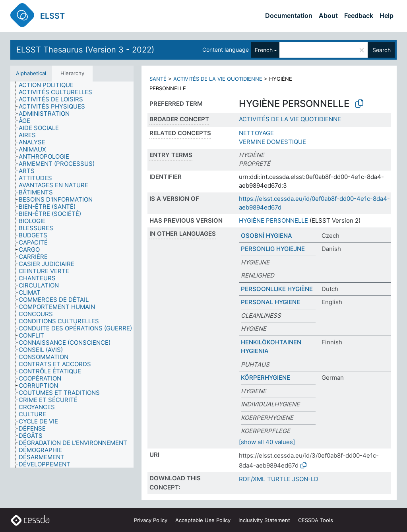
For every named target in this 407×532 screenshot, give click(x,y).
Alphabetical (31, 73)
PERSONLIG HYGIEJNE (273, 249)
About (328, 16)
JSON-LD (305, 479)
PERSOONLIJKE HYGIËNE (277, 289)
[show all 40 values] (267, 442)
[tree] (72, 275)
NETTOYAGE (256, 133)
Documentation (289, 16)
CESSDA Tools (316, 520)
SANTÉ (158, 79)
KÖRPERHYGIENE (266, 378)
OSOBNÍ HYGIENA (266, 236)
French (264, 50)
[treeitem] (49, 85)
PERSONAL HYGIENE (270, 302)
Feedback (359, 16)
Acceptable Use (203, 520)
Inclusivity (264, 520)
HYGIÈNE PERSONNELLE (273, 220)
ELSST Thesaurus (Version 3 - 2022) (85, 50)
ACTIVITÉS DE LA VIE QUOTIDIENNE (218, 79)
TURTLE (279, 479)
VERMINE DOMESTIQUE (272, 142)
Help (387, 16)
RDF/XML (252, 479)
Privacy (151, 520)
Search (382, 50)
